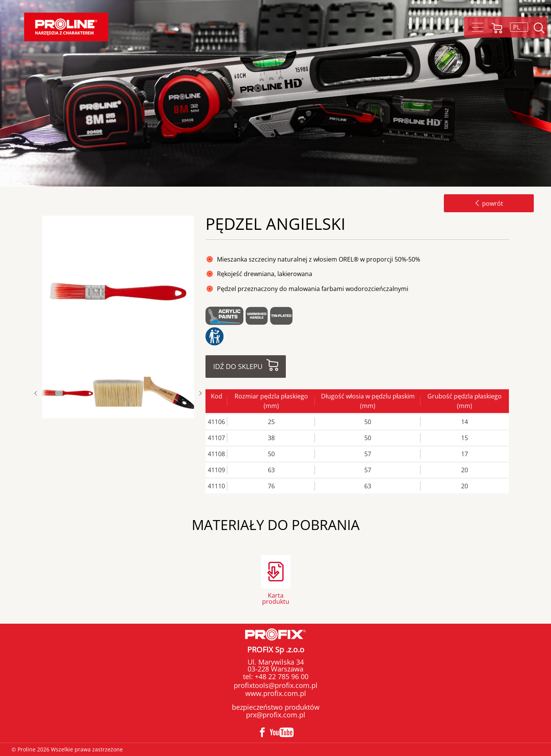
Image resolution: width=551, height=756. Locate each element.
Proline (66, 27)
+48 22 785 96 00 (281, 676)
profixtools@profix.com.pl (276, 685)
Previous (39, 393)
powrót (489, 203)
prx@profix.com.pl (276, 715)
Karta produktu (276, 598)
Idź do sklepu (238, 366)
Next (201, 393)
